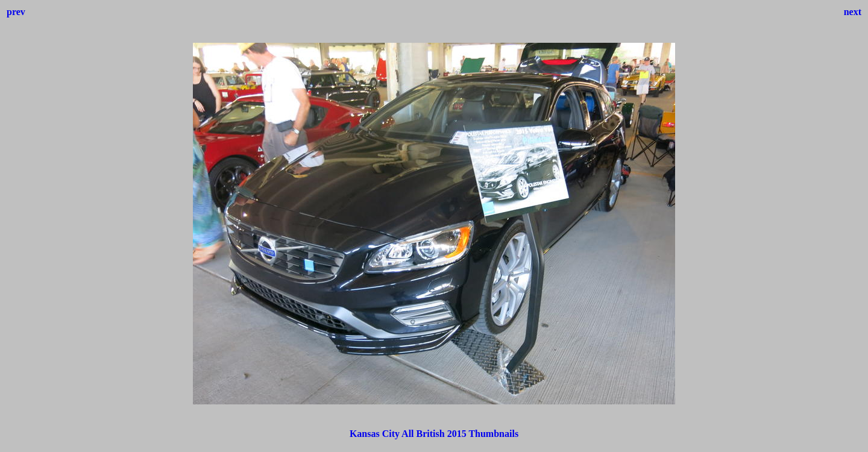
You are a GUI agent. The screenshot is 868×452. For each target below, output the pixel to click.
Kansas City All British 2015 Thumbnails (434, 434)
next (853, 12)
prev (16, 12)
